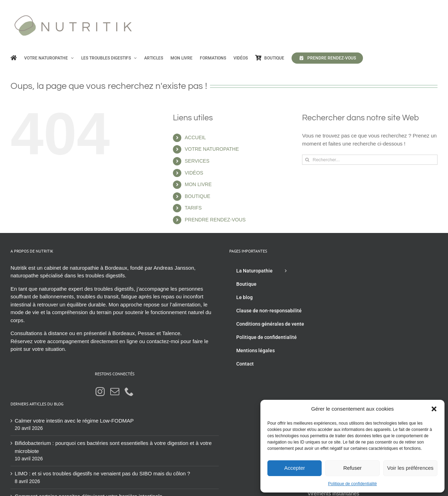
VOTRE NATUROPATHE (212, 149)
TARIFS (193, 208)
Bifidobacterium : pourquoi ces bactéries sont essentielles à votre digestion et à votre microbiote (113, 447)
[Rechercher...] (370, 160)
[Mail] (115, 391)
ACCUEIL (195, 137)
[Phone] (129, 391)
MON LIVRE (198, 184)
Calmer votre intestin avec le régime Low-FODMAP (74, 421)
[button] (434, 409)
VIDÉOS (194, 173)
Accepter (295, 468)
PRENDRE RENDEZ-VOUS (215, 220)
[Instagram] (100, 391)
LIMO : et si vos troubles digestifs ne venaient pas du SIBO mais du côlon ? (102, 473)
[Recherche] (307, 160)
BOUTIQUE (198, 196)
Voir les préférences (410, 468)
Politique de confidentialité (352, 484)
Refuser (353, 468)
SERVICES (197, 161)
